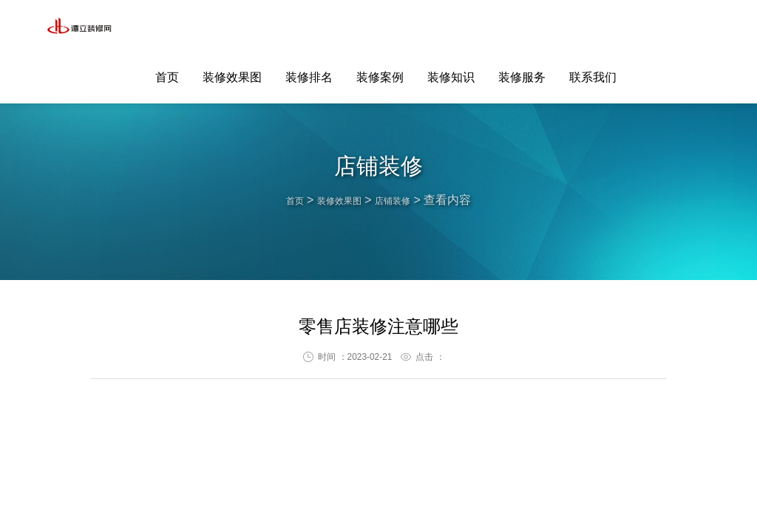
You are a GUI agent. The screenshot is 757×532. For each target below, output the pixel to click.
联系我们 (593, 27)
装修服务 (522, 27)
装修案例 (380, 27)
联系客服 (704, 27)
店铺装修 (403, 200)
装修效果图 (232, 27)
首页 (167, 27)
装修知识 (451, 27)
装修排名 (309, 27)
